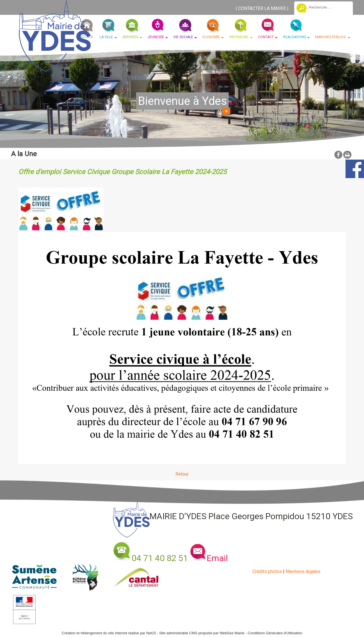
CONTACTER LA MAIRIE (262, 8)
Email (217, 558)
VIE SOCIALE (183, 37)
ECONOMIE (211, 37)
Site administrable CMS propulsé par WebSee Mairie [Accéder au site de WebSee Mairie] (202, 633)
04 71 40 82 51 (160, 558)
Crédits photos (267, 571)
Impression (347, 155)
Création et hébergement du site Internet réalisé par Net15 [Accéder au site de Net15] (109, 633)
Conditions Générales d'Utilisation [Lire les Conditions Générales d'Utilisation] (275, 633)
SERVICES (130, 37)
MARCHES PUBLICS (331, 37)
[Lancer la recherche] (301, 9)
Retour (182, 474)
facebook (338, 155)
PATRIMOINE (239, 37)
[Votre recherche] (329, 7)
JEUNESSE (156, 37)
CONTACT (266, 37)
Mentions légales (303, 571)
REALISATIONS (295, 37)
